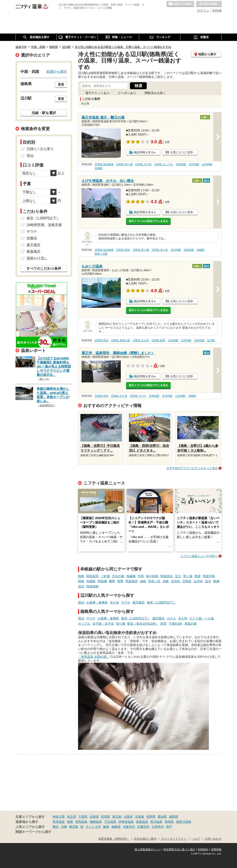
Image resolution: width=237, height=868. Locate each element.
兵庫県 (94, 817)
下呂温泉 (110, 822)
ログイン (203, 10)
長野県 (151, 817)
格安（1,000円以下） (161, 602)
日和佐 (187, 581)
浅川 (81, 586)
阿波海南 (92, 586)
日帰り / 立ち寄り (40, 149)
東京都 (117, 817)
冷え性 (114, 602)
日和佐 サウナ (138, 396)
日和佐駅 (181, 164)
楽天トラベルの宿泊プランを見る (148, 221)
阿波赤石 (167, 576)
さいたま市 (93, 827)
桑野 (112, 581)
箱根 (70, 822)
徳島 (81, 576)
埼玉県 (72, 817)
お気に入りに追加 (182, 152)
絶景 (164, 624)
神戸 (169, 827)
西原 (198, 576)
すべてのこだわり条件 (44, 268)
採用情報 (216, 849)
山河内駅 (207, 164)
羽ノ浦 (188, 576)
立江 (178, 576)
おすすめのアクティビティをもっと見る (192, 468)
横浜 (56, 827)
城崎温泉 (96, 822)
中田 (141, 576)
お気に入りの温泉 (180, 4)
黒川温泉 (156, 822)
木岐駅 (99, 168)
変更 (61, 84)
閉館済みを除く (155, 93)
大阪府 (128, 817)
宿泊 (81, 602)
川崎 (64, 827)
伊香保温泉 (126, 822)
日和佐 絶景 (158, 340)
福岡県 (174, 817)
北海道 (140, 817)
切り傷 (121, 624)
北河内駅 (194, 164)
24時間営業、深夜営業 (44, 225)
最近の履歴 (209, 4)
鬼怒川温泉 (184, 822)
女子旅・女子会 (103, 624)
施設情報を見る (144, 152)
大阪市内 (129, 827)
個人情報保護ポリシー (148, 849)
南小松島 (152, 576)
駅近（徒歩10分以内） (143, 624)
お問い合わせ (213, 839)
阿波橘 (102, 581)
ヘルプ (196, 839)
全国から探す (57, 71)
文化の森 (118, 576)
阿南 (81, 581)
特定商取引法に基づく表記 (179, 849)
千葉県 (83, 817)
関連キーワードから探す (33, 832)
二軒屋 (105, 576)
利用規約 (203, 849)
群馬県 (106, 817)
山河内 (198, 581)
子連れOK (176, 624)
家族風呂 (34, 251)
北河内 (176, 581)
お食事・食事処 (97, 602)
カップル (84, 624)
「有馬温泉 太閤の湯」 (94, 657)
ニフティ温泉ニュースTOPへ (199, 556)
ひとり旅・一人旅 (202, 618)
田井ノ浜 (154, 581)
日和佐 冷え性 (143, 164)
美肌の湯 (191, 624)
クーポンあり (127, 93)
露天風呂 (139, 602)
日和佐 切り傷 (124, 164)
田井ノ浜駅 (101, 254)
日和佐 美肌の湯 (120, 340)
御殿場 (116, 827)
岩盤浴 (32, 238)
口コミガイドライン (174, 839)
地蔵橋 (131, 576)
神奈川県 (59, 817)
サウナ (126, 602)
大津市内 (158, 827)
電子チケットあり (97, 93)
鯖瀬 (216, 581)
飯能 (106, 827)
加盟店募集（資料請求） (114, 839)
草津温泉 (59, 822)
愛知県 (162, 817)
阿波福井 (132, 581)
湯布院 (169, 822)
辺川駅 (211, 340)
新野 (120, 581)
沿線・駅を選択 (44, 113)
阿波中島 (209, 576)
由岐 (143, 581)
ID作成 (217, 10)
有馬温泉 (81, 822)
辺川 (208, 581)
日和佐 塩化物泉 (104, 164)
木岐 (166, 581)
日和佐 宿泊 (123, 250)
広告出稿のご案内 (145, 839)
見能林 (91, 581)
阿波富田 (92, 576)
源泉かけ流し (37, 258)
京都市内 (143, 827)
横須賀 (74, 827)
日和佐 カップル (164, 164)
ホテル (171, 618)
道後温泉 (142, 822)
